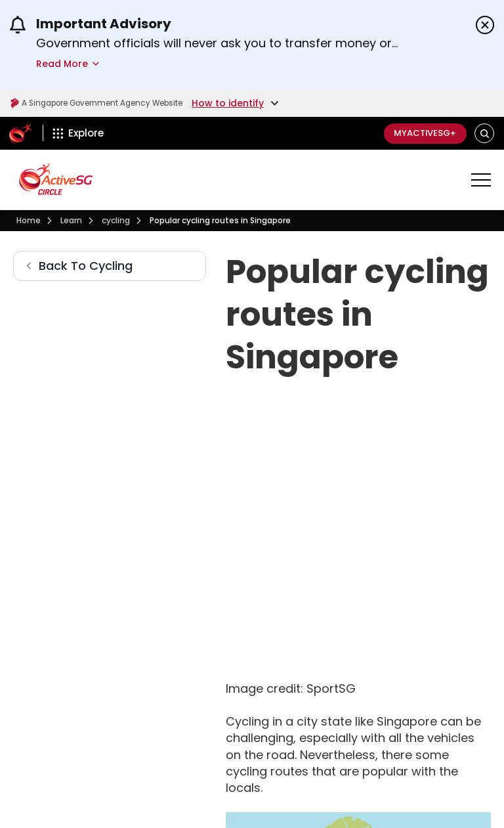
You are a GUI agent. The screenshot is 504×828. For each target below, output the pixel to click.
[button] (485, 134)
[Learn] (71, 221)
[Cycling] (116, 221)
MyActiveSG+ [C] (420, 133)
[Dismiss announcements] (485, 25)
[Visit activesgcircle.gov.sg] (56, 179)
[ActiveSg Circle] (20, 133)
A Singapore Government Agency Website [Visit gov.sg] (113, 103)
